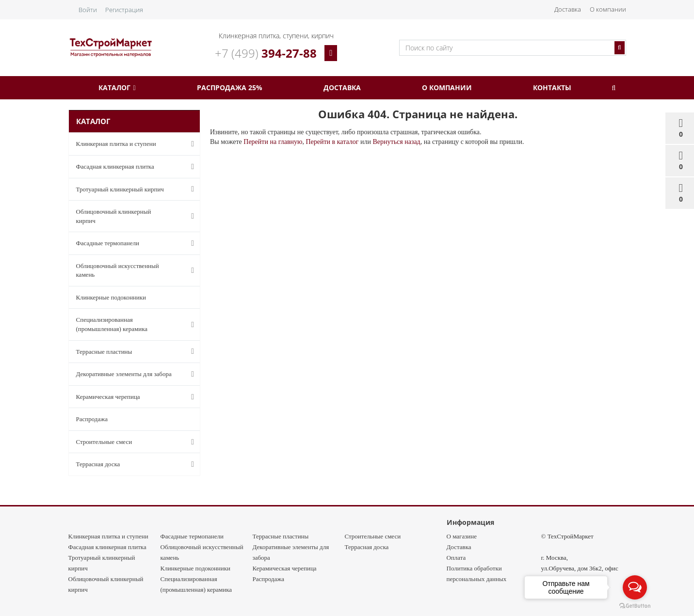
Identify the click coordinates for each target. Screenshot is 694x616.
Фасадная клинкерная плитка (130, 167)
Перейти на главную (273, 142)
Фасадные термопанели (130, 243)
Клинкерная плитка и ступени (130, 144)
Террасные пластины (130, 351)
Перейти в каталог (332, 142)
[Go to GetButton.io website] (635, 606)
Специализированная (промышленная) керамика (130, 324)
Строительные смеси (130, 442)
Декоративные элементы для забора (130, 374)
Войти (88, 10)
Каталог (117, 87)
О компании (608, 9)
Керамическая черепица (130, 397)
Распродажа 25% (230, 87)
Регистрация (124, 10)
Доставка (568, 9)
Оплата (456, 558)
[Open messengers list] (635, 587)
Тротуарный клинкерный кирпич (130, 189)
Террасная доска (130, 464)
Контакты (552, 87)
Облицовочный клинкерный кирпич (130, 216)
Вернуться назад (396, 142)
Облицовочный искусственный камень (130, 270)
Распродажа (92, 419)
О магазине (462, 536)
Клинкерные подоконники (111, 297)
